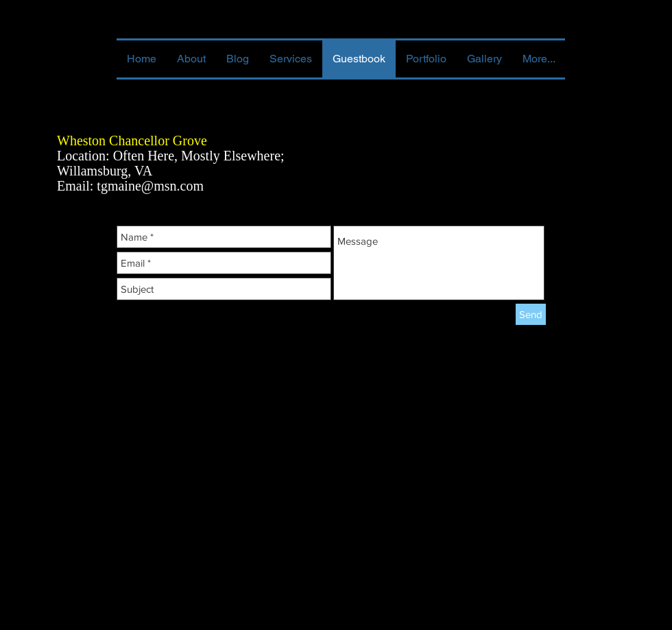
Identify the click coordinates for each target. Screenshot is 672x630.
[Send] (531, 314)
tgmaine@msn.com (150, 186)
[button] (426, 59)
